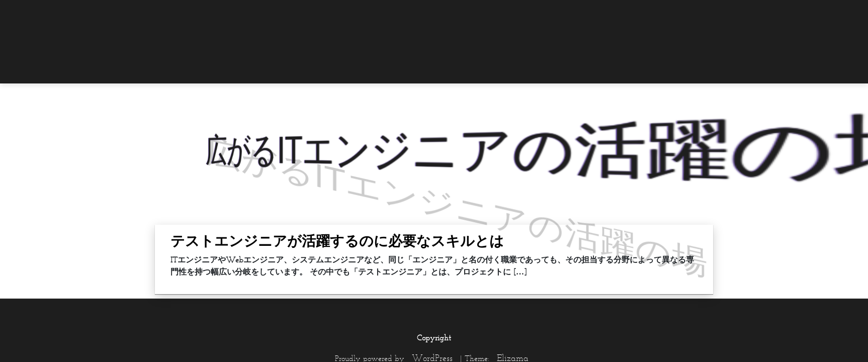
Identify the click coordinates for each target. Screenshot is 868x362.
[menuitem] (693, 14)
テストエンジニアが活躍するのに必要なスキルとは (337, 241)
